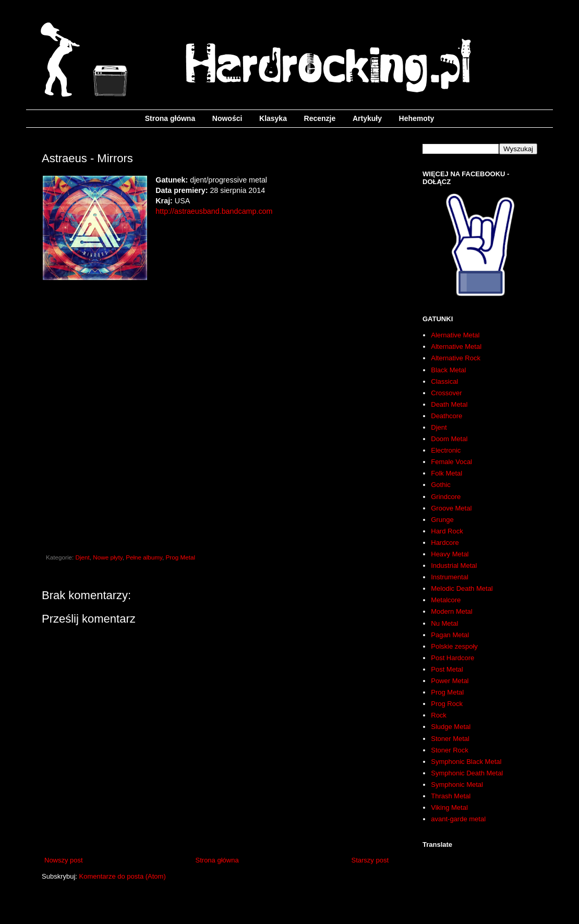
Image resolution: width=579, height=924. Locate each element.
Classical (444, 381)
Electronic (446, 450)
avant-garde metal (458, 819)
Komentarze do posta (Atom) (123, 876)
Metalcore (446, 600)
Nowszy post (64, 860)
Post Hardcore (453, 658)
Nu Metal (444, 623)
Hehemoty (417, 118)
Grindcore (446, 497)
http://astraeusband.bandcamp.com (214, 211)
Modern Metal (451, 611)
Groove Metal (451, 508)
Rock (439, 715)
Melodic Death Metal (462, 588)
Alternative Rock (456, 358)
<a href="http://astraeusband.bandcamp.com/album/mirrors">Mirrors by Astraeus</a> (216, 414)
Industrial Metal (454, 566)
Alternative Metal (456, 346)
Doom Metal (449, 439)
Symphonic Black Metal (466, 762)
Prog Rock (447, 704)
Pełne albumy (144, 557)
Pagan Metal (450, 635)
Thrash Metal (451, 796)
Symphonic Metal (457, 785)
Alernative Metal (455, 335)
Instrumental (450, 577)
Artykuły (367, 118)
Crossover (446, 393)
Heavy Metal (450, 554)
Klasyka (273, 118)
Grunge (442, 520)
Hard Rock (447, 531)
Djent (83, 557)
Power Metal (450, 681)
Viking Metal (449, 807)
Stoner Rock (450, 750)
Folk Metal (447, 473)
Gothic (441, 485)
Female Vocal (451, 462)
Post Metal (447, 669)
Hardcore (445, 543)
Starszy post (370, 860)
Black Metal (448, 370)
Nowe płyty (107, 557)
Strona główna (170, 118)
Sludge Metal (451, 727)
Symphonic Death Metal (467, 773)
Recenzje (320, 118)
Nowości (227, 118)
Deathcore (447, 416)
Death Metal (449, 404)
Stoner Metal (450, 739)
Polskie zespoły (454, 646)
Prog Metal (181, 557)
